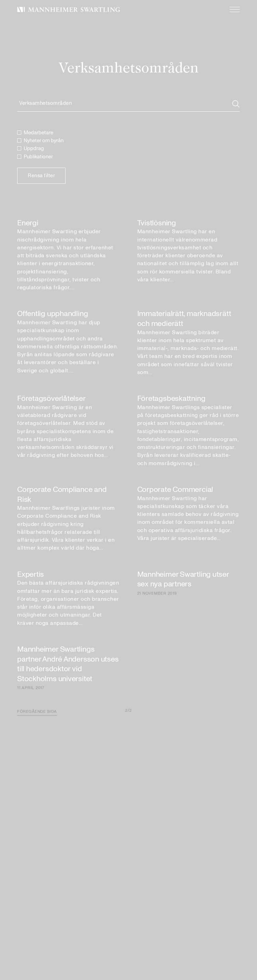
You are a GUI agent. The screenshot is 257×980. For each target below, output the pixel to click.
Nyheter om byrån (44, 141)
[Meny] (231, 9)
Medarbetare (38, 133)
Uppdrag (34, 149)
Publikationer (38, 157)
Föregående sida (37, 712)
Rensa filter (41, 176)
